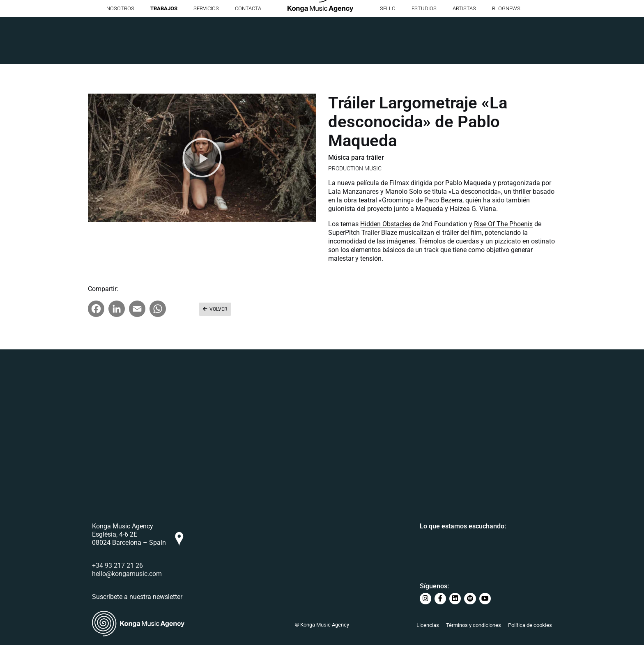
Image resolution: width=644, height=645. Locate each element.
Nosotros (120, 55)
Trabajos (164, 55)
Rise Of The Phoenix (503, 224)
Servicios (206, 55)
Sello (388, 55)
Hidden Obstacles (386, 224)
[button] (202, 158)
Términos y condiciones (474, 625)
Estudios (424, 55)
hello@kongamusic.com (127, 575)
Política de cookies (530, 625)
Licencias (428, 625)
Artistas (464, 55)
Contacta (248, 55)
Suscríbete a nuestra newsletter (137, 598)
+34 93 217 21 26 (117, 567)
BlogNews (506, 55)
